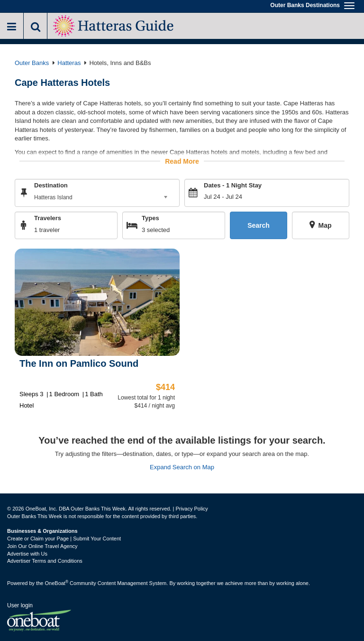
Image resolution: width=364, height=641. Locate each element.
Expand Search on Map (182, 467)
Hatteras (69, 63)
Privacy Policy (191, 509)
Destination (51, 185)
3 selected (156, 230)
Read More (182, 161)
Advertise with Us (27, 554)
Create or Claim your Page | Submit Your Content (64, 539)
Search (259, 225)
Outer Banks (32, 63)
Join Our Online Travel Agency (42, 546)
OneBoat (57, 583)
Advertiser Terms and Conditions (45, 561)
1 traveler (47, 230)
